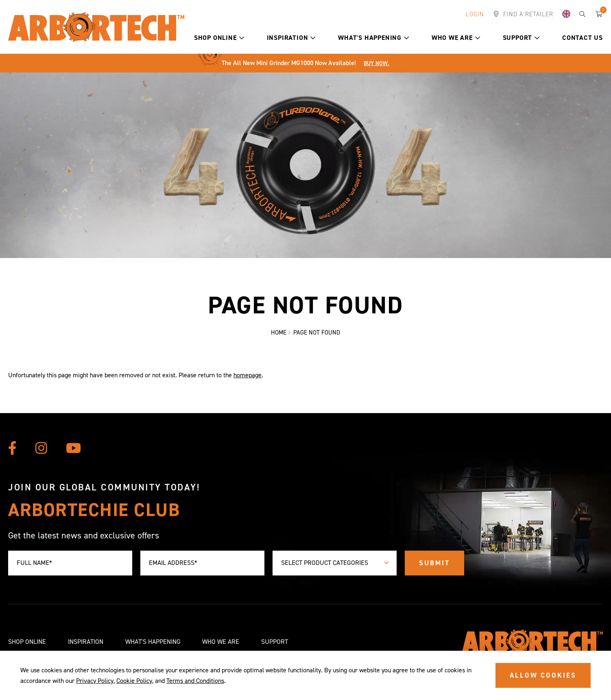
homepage (248, 375)
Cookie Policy (134, 681)
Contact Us (583, 38)
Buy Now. (376, 63)
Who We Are (456, 38)
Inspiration (291, 38)
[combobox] (335, 563)
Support (521, 38)
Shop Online (219, 38)
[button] (242, 38)
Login (475, 14)
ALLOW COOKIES (543, 675)
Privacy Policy (95, 681)
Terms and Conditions (195, 681)
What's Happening (374, 38)
